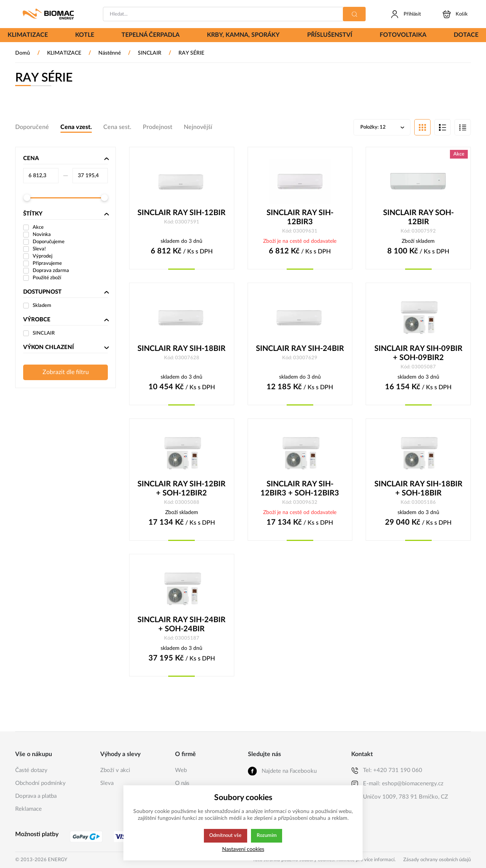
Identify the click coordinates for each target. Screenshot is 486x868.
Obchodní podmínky (40, 783)
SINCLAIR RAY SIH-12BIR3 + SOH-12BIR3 (300, 490)
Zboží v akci (115, 770)
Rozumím (267, 836)
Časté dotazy (31, 770)
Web (181, 770)
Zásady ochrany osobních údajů (437, 860)
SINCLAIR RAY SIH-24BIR (300, 350)
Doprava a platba (36, 796)
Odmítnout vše (225, 836)
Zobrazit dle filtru (66, 373)
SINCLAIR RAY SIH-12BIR (181, 214)
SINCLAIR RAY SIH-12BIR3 (300, 218)
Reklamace (28, 809)
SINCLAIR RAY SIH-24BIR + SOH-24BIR (181, 626)
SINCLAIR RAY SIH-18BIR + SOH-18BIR (418, 490)
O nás (182, 783)
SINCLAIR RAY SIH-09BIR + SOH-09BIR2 (418, 354)
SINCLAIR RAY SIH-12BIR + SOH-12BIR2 (181, 490)
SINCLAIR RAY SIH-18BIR (181, 350)
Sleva (107, 783)
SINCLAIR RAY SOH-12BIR (418, 218)
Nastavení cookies (243, 849)
